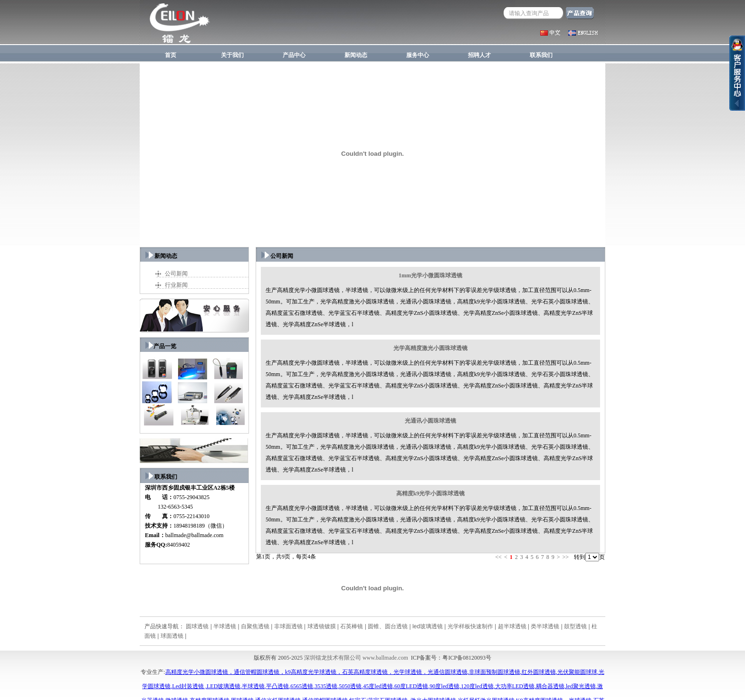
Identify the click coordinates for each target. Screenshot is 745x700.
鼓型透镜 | (578, 626)
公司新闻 (176, 274)
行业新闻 (176, 285)
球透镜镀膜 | (324, 626)
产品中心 (294, 55)
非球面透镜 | (291, 626)
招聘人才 (479, 55)
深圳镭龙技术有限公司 (333, 658)
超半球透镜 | (515, 626)
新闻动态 (356, 55)
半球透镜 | (227, 626)
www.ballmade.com (385, 658)
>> (565, 557)
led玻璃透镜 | (430, 626)
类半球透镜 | (547, 626)
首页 (171, 55)
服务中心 (418, 55)
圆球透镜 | (200, 626)
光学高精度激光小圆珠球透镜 (430, 348)
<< (498, 557)
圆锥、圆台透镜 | (390, 626)
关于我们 (232, 55)
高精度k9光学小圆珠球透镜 (431, 493)
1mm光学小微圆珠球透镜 (430, 275)
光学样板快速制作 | (473, 626)
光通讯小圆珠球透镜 (430, 421)
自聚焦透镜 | (258, 626)
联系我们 (541, 55)
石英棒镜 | (354, 626)
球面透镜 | (173, 636)
